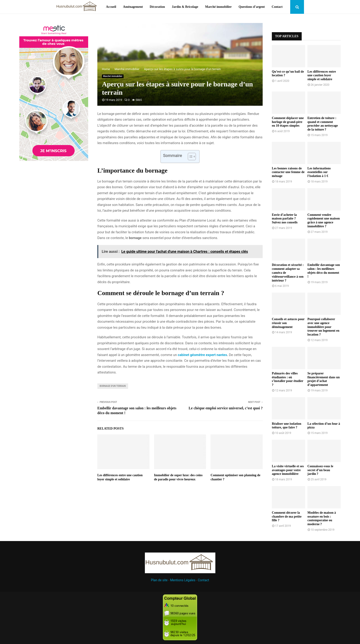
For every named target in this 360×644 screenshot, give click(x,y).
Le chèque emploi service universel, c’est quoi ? (226, 408)
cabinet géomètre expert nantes (202, 355)
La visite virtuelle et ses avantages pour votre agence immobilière (288, 470)
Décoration (157, 7)
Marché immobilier (218, 7)
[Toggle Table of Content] (190, 157)
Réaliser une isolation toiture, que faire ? (287, 426)
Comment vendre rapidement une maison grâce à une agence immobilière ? (324, 221)
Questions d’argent (252, 7)
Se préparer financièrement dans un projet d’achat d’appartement (324, 379)
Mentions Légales (183, 580)
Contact (277, 7)
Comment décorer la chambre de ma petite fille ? (287, 517)
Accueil (111, 7)
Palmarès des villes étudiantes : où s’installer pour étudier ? (288, 379)
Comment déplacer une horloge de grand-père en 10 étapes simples (288, 122)
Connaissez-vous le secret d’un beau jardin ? (320, 470)
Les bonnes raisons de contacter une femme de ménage (288, 172)
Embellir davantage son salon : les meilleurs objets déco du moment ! (324, 271)
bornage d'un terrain (113, 386)
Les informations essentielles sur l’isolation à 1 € (319, 172)
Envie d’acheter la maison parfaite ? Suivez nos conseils (285, 219)
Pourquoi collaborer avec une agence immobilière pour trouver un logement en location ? (323, 327)
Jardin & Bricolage (185, 7)
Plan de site (159, 580)
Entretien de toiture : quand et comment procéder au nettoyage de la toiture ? (323, 124)
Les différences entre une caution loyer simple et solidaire (322, 76)
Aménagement (133, 7)
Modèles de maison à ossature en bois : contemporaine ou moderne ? (322, 518)
